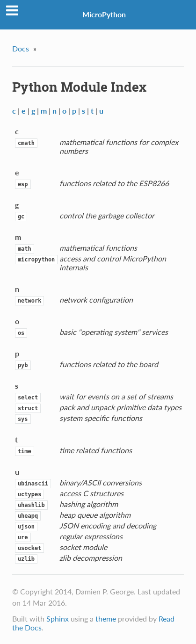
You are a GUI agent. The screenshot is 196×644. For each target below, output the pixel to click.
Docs (21, 48)
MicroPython (104, 14)
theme (106, 619)
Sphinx (58, 619)
